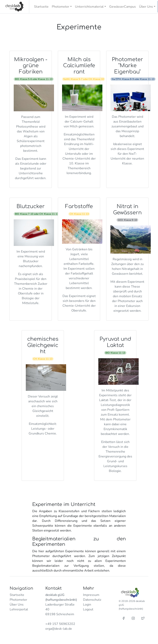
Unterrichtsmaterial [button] (89, 7)
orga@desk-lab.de (59, 629)
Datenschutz (92, 600)
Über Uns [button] (146, 7)
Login (87, 605)
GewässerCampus (123, 7)
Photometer (18, 600)
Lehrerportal (19, 609)
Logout (88, 609)
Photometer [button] (61, 7)
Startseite (41, 7)
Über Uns (17, 605)
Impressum (91, 595)
